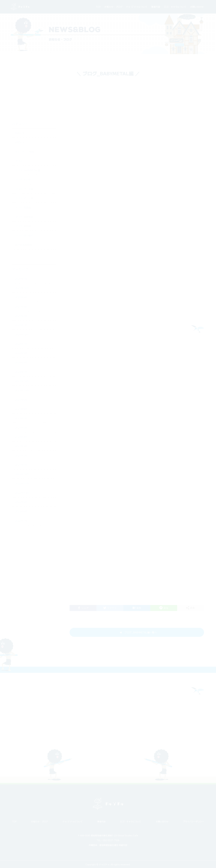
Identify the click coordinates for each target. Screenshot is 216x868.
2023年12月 (22, 354)
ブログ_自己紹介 (24, 208)
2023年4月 (21, 410)
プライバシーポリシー (193, 821)
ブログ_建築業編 (24, 189)
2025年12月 (22, 261)
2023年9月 (21, 372)
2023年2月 (21, 428)
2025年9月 (21, 270)
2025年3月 (21, 289)
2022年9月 (21, 475)
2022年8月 (21, 484)
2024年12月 (22, 307)
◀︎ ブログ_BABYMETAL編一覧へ (138, 636)
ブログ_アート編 (24, 171)
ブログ (19, 134)
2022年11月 (22, 456)
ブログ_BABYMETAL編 (28, 143)
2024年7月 (21, 316)
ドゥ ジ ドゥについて (137, 7)
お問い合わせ (197, 7)
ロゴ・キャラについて (175, 7)
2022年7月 (21, 493)
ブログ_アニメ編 (24, 162)
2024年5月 (21, 326)
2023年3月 (21, 419)
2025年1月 (21, 298)
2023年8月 (21, 382)
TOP (98, 7)
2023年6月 (21, 391)
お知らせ (20, 106)
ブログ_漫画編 (23, 199)
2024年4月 (21, 335)
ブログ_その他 (23, 152)
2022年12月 (22, 447)
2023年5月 (21, 400)
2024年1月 (21, 344)
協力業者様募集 (23, 217)
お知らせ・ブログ (113, 7)
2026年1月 (21, 251)
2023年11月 (22, 363)
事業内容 (156, 7)
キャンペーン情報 (25, 124)
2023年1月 (21, 437)
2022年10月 (22, 465)
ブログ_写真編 (23, 180)
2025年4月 (21, 279)
